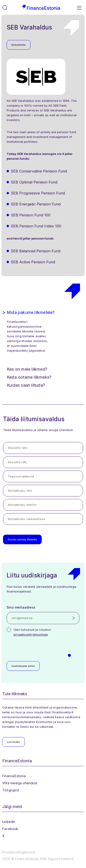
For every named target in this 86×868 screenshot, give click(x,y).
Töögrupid (11, 790)
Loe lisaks (14, 742)
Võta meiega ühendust (20, 783)
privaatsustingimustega (31, 634)
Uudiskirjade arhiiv (23, 666)
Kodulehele (19, 45)
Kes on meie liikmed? (27, 369)
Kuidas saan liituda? (26, 385)
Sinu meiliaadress (21, 607)
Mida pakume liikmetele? (31, 312)
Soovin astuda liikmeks (22, 539)
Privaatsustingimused (19, 852)
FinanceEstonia (14, 776)
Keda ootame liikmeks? (29, 377)
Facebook (10, 829)
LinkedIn (9, 822)
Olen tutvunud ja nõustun (32, 632)
